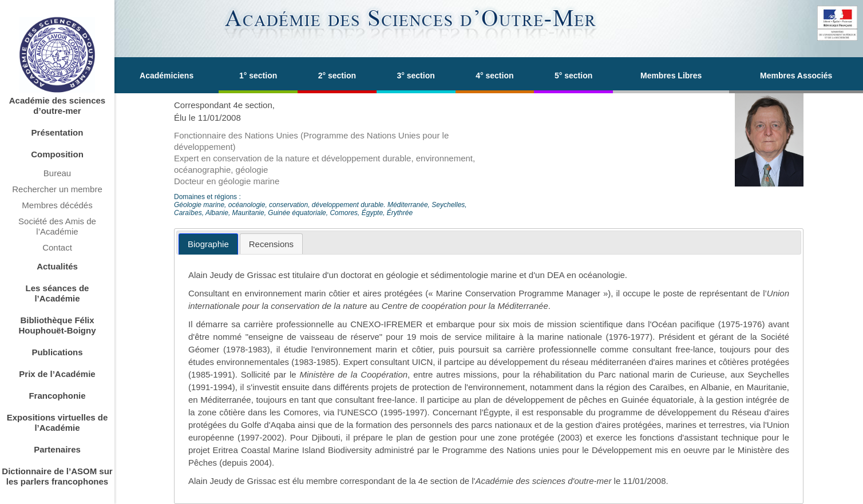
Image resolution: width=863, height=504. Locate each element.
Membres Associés (796, 76)
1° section (258, 76)
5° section (573, 76)
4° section (494, 76)
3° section (415, 76)
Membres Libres (671, 76)
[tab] (208, 244)
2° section (337, 76)
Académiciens (167, 76)
